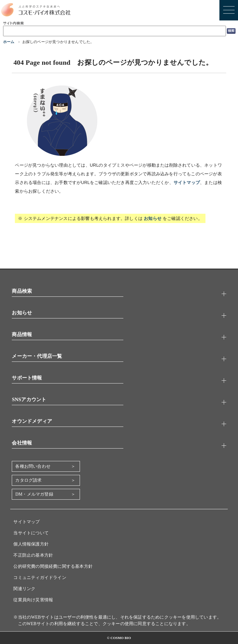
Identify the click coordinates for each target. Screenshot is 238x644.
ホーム (9, 42)
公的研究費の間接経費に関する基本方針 (53, 566)
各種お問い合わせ (33, 466)
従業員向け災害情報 (33, 600)
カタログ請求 (28, 480)
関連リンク (24, 589)
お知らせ (153, 218)
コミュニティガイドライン (40, 578)
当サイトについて (31, 533)
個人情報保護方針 (31, 544)
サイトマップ (187, 182)
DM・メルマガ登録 (34, 494)
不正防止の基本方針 (33, 555)
